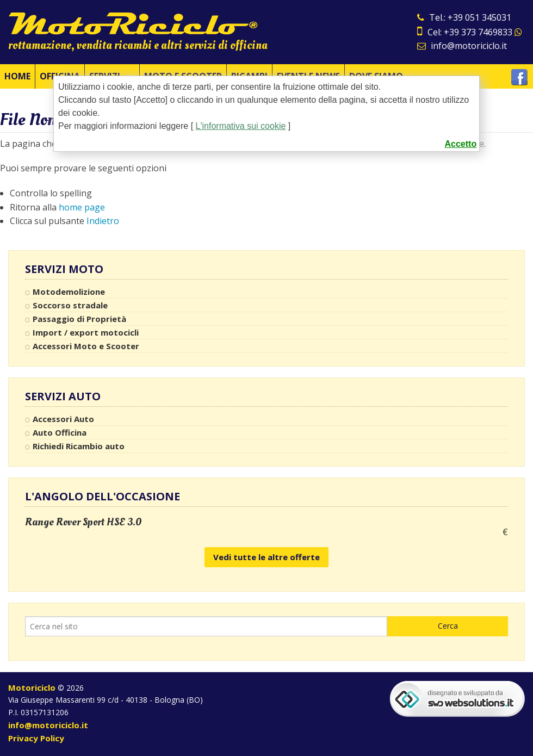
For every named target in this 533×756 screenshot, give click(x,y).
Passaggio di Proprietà (79, 319)
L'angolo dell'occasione (103, 496)
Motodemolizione (69, 292)
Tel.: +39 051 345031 (464, 17)
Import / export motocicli (86, 332)
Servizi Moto (64, 269)
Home (17, 76)
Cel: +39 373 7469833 (470, 32)
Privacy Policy (36, 738)
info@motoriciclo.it (462, 46)
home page (82, 207)
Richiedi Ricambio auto (79, 446)
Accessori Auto (63, 419)
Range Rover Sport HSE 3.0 (83, 522)
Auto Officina (60, 432)
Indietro (103, 221)
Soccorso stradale (70, 305)
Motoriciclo (32, 687)
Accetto (461, 144)
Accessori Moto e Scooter (86, 346)
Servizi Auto (63, 396)
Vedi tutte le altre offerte (266, 557)
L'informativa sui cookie (241, 126)
